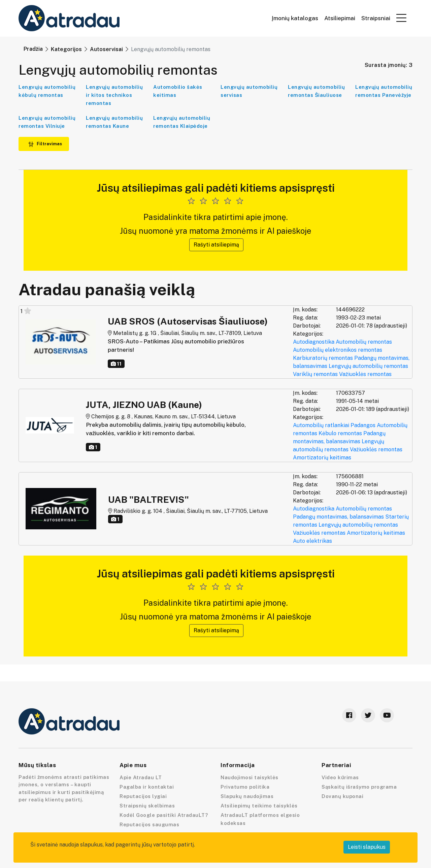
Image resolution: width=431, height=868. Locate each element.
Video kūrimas (340, 777)
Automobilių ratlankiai (321, 425)
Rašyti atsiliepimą (216, 245)
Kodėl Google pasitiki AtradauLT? (164, 815)
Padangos (363, 425)
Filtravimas (45, 144)
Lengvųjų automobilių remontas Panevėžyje (384, 91)
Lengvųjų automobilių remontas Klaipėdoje (182, 122)
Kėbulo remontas (340, 433)
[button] (401, 18)
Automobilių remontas (364, 342)
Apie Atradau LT (141, 777)
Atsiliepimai (340, 18)
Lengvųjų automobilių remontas (368, 366)
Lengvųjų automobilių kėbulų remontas (47, 91)
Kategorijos (66, 49)
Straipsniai (376, 18)
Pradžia (33, 49)
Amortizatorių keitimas (322, 458)
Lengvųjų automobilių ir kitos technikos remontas (114, 95)
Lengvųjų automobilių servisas (249, 91)
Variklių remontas (315, 374)
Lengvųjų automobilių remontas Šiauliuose (316, 91)
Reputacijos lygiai (143, 796)
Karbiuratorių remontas (323, 358)
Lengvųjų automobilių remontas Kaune (114, 122)
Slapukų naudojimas (247, 796)
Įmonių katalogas (295, 18)
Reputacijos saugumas (149, 824)
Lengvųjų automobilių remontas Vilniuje (47, 122)
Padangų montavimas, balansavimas (338, 517)
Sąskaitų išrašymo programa (359, 787)
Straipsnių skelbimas (147, 806)
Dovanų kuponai (342, 796)
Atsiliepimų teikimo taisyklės (259, 806)
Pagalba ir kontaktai (147, 787)
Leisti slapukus (367, 847)
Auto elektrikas (312, 541)
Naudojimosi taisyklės (250, 777)
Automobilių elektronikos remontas (338, 350)
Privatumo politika (245, 787)
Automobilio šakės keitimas (178, 91)
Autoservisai (106, 49)
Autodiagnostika (314, 342)
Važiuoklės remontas (365, 374)
